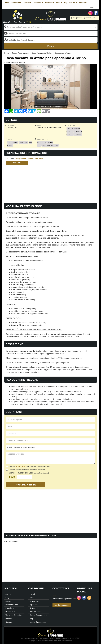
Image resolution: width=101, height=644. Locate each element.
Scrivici (17, 163)
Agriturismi (34, 605)
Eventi (32, 594)
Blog (65, 3)
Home (7, 3)
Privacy (9, 619)
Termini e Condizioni (14, 615)
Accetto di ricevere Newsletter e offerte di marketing (25, 470)
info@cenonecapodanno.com (83, 18)
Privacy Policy (21, 466)
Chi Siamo (10, 594)
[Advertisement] (51, 184)
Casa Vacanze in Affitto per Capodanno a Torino (46, 58)
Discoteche (34, 601)
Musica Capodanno (38, 622)
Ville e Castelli (36, 612)
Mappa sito (10, 612)
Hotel (32, 598)
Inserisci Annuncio (62, 605)
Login (92, 7)
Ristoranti (34, 608)
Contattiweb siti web (49, 641)
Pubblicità (10, 608)
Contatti (9, 601)
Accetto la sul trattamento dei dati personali (28, 466)
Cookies (9, 622)
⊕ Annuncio (83, 3)
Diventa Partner (12, 605)
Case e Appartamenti (15, 62)
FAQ (7, 598)
